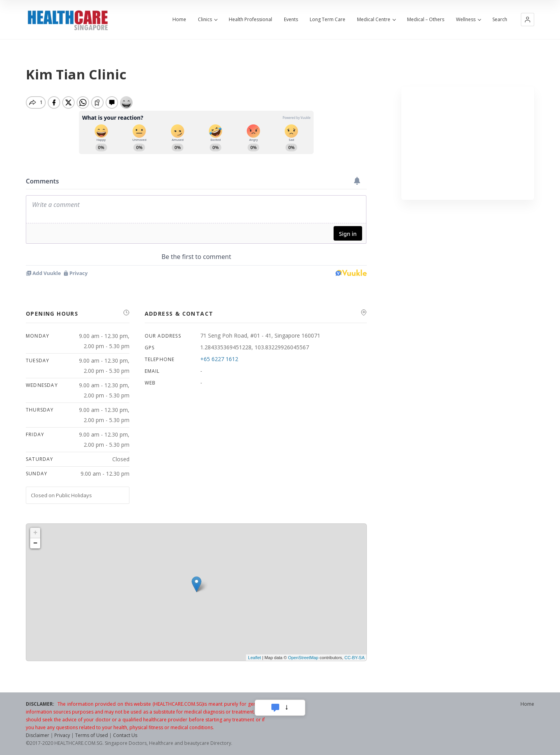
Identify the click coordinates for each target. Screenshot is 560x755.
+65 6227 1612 (219, 359)
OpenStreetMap (303, 658)
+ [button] (35, 533)
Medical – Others (426, 20)
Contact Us (125, 735)
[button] (528, 20)
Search (500, 20)
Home (179, 20)
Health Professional (250, 20)
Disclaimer (38, 735)
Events (291, 20)
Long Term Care (328, 20)
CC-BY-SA (355, 658)
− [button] (35, 543)
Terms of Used (92, 735)
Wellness (468, 20)
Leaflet (254, 658)
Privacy (62, 735)
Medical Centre (376, 20)
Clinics (207, 20)
